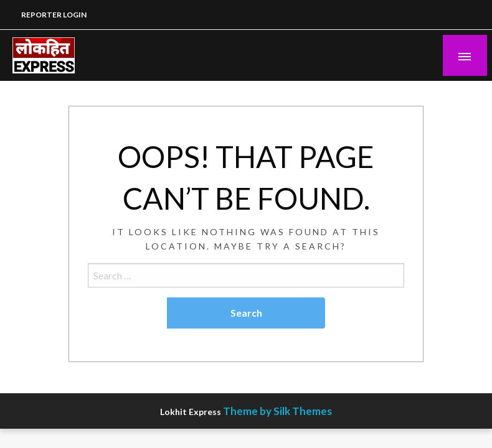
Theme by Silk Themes (277, 411)
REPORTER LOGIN (54, 15)
